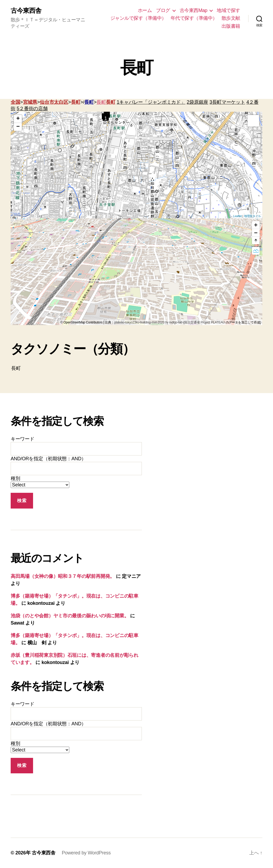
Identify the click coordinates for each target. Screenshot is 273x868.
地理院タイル (252, 216)
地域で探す (228, 10)
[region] (136, 272)
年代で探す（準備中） (194, 18)
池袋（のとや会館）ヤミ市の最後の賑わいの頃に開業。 (70, 616)
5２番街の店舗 (32, 109)
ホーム (145, 10)
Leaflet (237, 216)
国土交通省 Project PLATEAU (204, 322)
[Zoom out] (256, 233)
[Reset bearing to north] (256, 240)
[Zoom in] (256, 225)
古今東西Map (194, 10)
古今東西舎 (26, 11)
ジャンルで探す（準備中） (138, 18)
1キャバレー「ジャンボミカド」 (151, 102)
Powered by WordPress (86, 853)
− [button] (18, 127)
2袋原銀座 (197, 102)
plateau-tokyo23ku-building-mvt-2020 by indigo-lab (148, 322)
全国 (15, 102)
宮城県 (30, 102)
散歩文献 (231, 18)
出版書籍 (231, 26)
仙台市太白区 (54, 102)
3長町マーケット (227, 102)
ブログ (163, 10)
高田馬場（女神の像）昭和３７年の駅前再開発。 (63, 576)
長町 (76, 102)
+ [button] (18, 119)
